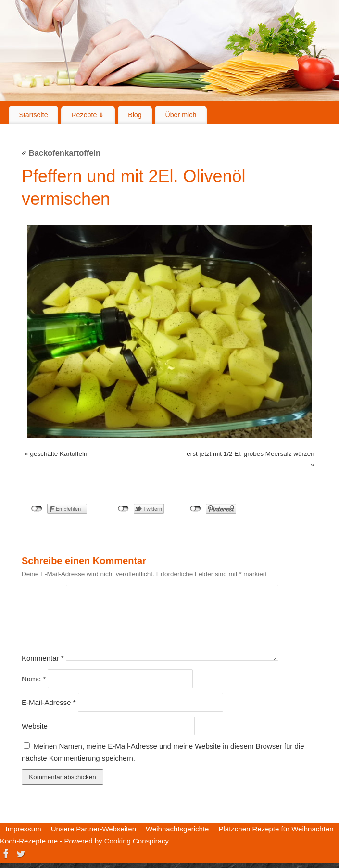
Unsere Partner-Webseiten (94, 829)
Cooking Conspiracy (137, 841)
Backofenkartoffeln (61, 153)
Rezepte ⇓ (88, 115)
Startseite (33, 115)
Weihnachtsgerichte (177, 829)
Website (35, 726)
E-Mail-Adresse (49, 702)
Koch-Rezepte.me (29, 841)
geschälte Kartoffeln (58, 454)
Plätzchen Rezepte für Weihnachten (276, 829)
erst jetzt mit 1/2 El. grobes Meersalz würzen (251, 454)
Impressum (23, 829)
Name (34, 679)
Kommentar (43, 658)
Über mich (181, 115)
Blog (135, 115)
